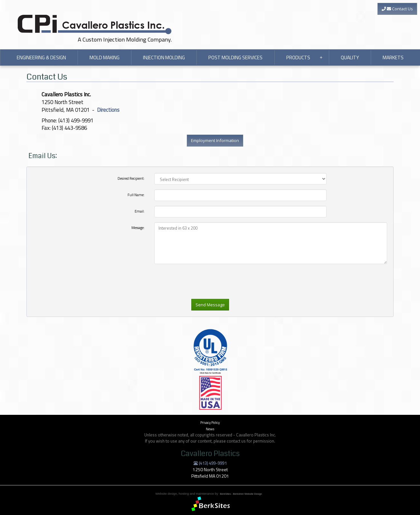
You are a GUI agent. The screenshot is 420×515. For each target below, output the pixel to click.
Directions (108, 110)
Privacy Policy (210, 422)
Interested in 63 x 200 (271, 243)
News (210, 429)
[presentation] (203, 293)
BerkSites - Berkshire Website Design (241, 494)
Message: (138, 228)
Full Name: (136, 195)
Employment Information (215, 140)
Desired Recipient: (131, 178)
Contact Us (397, 9)
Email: (140, 211)
